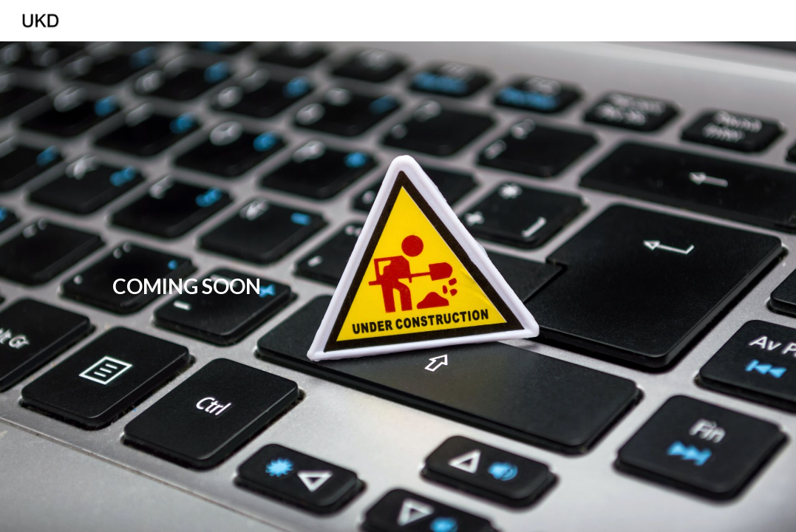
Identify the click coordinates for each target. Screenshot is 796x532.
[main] (186, 287)
